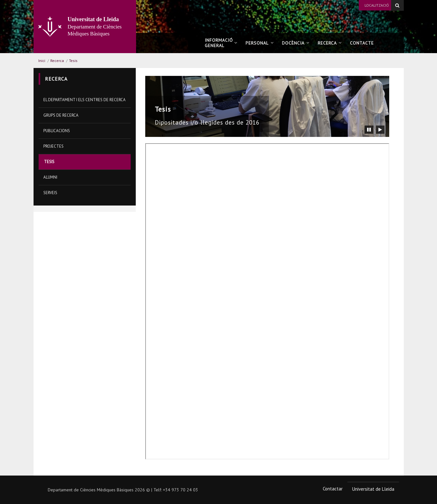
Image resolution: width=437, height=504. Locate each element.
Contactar (333, 489)
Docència (296, 43)
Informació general (221, 43)
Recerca (330, 43)
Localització (377, 5)
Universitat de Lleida (373, 489)
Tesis (73, 61)
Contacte (363, 43)
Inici (42, 61)
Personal (260, 43)
